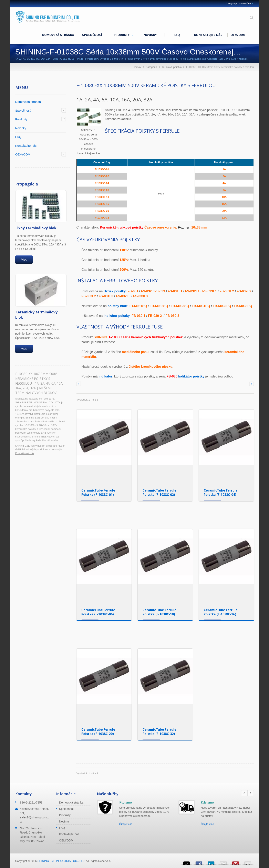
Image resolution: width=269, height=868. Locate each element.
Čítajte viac (126, 824)
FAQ (177, 35)
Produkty (123, 35)
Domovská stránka (58, 35)
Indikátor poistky (191, 376)
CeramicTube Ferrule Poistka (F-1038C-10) (159, 612)
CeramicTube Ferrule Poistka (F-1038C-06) (98, 612)
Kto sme (126, 802)
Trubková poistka (172, 67)
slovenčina (245, 3)
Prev (244, 793)
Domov (137, 67)
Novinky (150, 35)
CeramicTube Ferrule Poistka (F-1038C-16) (221, 612)
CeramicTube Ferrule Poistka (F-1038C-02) (159, 492)
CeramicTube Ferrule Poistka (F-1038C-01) (98, 492)
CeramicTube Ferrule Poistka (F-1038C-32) (159, 732)
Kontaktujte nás (208, 35)
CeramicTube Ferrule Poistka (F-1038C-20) (98, 732)
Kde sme (207, 802)
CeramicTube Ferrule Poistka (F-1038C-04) (221, 492)
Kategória (151, 67)
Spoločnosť (94, 35)
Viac (24, 259)
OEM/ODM (240, 35)
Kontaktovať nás (25, 453)
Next (251, 793)
